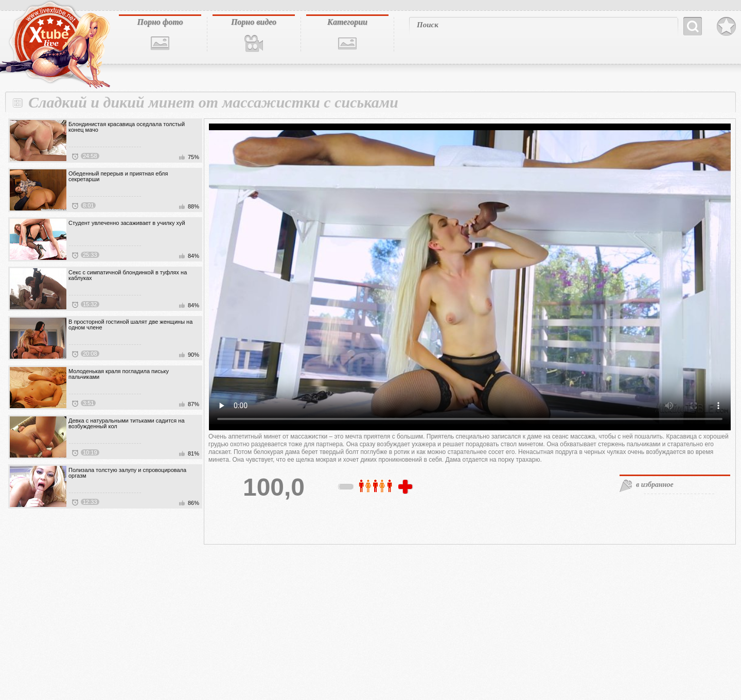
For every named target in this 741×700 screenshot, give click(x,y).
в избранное (655, 485)
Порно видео (254, 22)
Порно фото (160, 22)
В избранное (726, 27)
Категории (347, 22)
